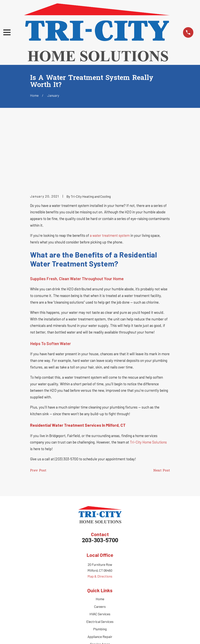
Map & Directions (100, 516)
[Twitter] (96, 606)
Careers (100, 546)
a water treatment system (110, 175)
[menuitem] (35, 636)
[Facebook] (86, 606)
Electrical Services (100, 561)
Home (100, 538)
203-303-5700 (100, 480)
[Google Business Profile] (105, 606)
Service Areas (100, 583)
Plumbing (100, 569)
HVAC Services (100, 554)
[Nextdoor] (114, 606)
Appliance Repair (100, 576)
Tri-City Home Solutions (148, 382)
